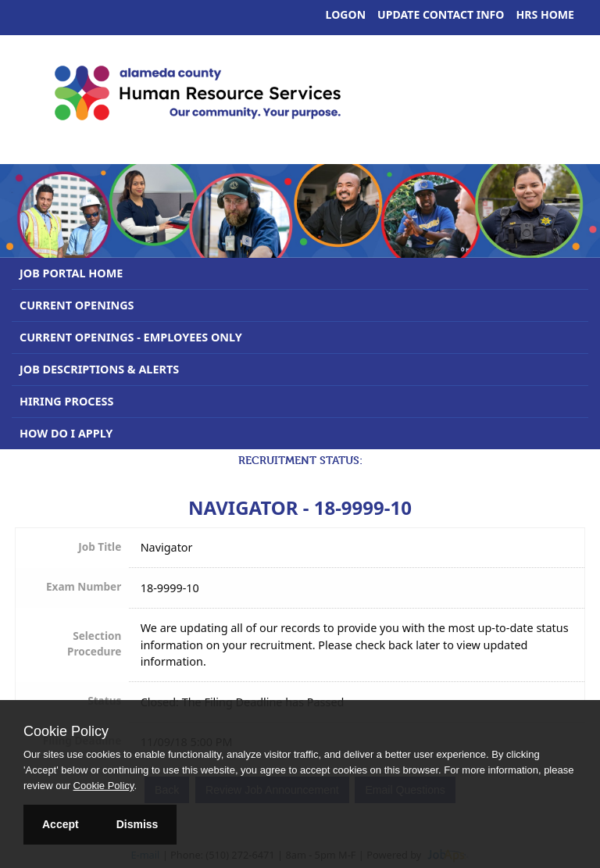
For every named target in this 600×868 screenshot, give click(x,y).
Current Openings (77, 305)
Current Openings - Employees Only (131, 337)
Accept (61, 824)
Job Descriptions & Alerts (99, 369)
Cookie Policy (66, 731)
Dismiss (137, 824)
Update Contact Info (441, 14)
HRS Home (546, 14)
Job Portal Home (71, 273)
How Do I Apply (66, 433)
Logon (346, 14)
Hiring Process (66, 401)
